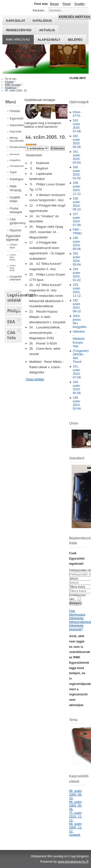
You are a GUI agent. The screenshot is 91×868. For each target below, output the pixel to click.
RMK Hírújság (15, 188)
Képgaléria (15, 160)
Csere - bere (14, 246)
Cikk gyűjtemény (15, 221)
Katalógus (15, 179)
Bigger (54, 4)
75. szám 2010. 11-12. (76, 816)
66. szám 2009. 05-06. (76, 805)
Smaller (79, 4)
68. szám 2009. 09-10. (76, 794)
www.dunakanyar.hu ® (73, 862)
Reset (67, 4)
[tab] (19, 293)
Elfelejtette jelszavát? (76, 627)
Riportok (15, 230)
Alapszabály (49, 40)
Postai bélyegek (15, 210)
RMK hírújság (18, 40)
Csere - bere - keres (13, 257)
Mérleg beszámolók (15, 139)
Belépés (75, 40)
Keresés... (40, 10)
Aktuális (47, 30)
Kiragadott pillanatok (15, 278)
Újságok (75, 835)
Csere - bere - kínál (13, 268)
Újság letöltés (35, 379)
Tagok (13, 172)
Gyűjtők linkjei (15, 199)
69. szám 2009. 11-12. (76, 827)
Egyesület (15, 118)
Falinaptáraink (15, 166)
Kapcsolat (15, 131)
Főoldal (15, 111)
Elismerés (15, 154)
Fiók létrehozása (77, 613)
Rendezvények (19, 30)
